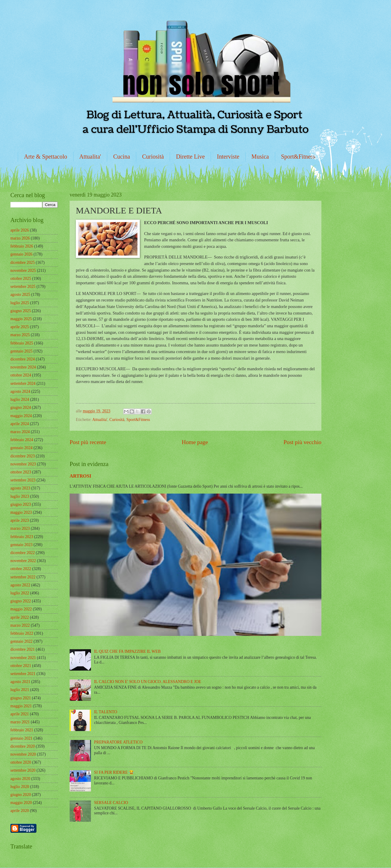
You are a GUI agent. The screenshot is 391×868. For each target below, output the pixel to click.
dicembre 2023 (23, 456)
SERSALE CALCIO (111, 803)
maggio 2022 (21, 609)
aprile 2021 (20, 714)
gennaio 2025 (21, 351)
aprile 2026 (20, 230)
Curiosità (153, 157)
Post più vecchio (302, 442)
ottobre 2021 (21, 666)
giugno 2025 (21, 311)
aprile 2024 (20, 424)
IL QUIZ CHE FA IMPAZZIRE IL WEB (128, 651)
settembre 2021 (23, 674)
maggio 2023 (21, 512)
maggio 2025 (21, 319)
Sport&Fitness (298, 157)
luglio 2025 (20, 303)
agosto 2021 (20, 682)
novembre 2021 (23, 658)
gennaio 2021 (21, 738)
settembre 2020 (23, 770)
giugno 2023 (21, 504)
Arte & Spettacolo (46, 157)
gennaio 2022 (21, 641)
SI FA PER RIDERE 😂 (114, 772)
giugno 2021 (21, 698)
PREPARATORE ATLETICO (118, 742)
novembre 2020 (23, 754)
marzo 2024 (20, 432)
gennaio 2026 (21, 254)
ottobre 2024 (21, 375)
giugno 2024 (21, 407)
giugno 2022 (21, 601)
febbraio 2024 (22, 440)
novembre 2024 (23, 367)
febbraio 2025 (22, 343)
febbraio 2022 (22, 633)
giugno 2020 (21, 795)
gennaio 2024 (21, 448)
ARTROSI (80, 476)
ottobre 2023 (21, 472)
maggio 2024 (21, 416)
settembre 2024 (23, 383)
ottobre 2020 (21, 762)
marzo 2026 (20, 238)
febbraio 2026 (22, 246)
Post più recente (88, 442)
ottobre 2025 (21, 279)
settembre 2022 (23, 577)
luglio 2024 (20, 399)
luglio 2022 (20, 593)
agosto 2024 (20, 391)
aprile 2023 (20, 520)
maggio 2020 (21, 803)
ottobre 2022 (21, 569)
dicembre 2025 (23, 263)
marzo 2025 (20, 335)
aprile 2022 (20, 617)
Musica (260, 157)
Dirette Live (190, 157)
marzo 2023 (20, 528)
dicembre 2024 (23, 359)
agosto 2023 (20, 488)
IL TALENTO (106, 712)
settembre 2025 (23, 287)
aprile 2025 (20, 327)
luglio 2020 (20, 787)
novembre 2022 (23, 561)
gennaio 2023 (21, 545)
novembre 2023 (23, 464)
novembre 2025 (23, 271)
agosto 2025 (20, 295)
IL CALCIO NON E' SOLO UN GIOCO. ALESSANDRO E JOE (148, 682)
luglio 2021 (20, 690)
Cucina (122, 157)
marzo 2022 (20, 625)
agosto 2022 (20, 585)
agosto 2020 (20, 779)
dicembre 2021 (23, 649)
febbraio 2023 (22, 537)
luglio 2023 (20, 496)
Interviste (228, 157)
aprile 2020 (20, 811)
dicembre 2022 (23, 553)
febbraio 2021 (22, 730)
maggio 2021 (21, 706)
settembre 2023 (23, 480)
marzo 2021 (20, 722)
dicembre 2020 (23, 746)
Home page (195, 442)
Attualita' (90, 157)
